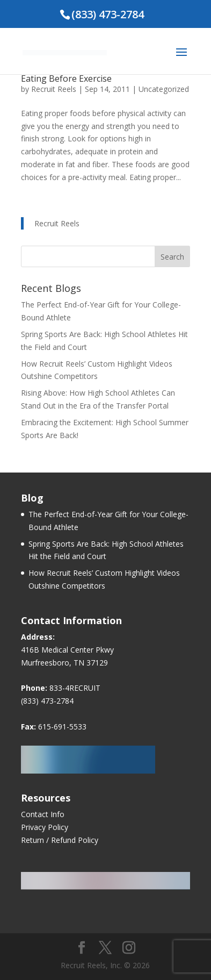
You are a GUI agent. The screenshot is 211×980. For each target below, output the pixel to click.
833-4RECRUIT (75, 688)
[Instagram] (129, 948)
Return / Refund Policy (60, 840)
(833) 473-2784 (47, 701)
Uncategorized (164, 89)
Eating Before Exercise (66, 78)
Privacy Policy (45, 827)
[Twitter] (105, 948)
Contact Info (43, 814)
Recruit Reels (54, 89)
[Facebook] (82, 948)
